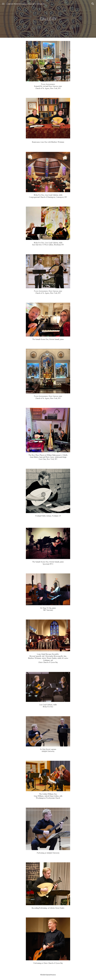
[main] (48, 19)
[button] (3, 4)
